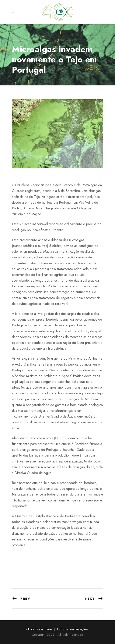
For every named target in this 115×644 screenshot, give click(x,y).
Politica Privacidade (38, 629)
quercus (18, 40)
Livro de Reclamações (73, 629)
